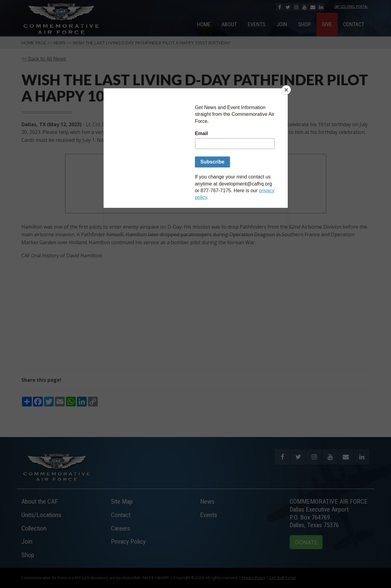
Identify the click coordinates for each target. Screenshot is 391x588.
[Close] (286, 90)
